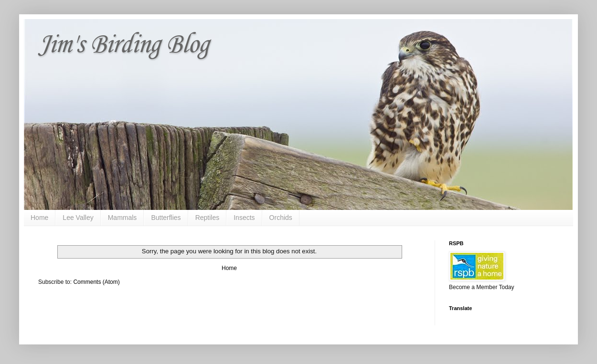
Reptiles (208, 218)
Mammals (123, 218)
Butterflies (166, 218)
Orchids (281, 218)
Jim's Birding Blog (123, 45)
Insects (244, 218)
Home (39, 218)
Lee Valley (78, 218)
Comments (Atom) (96, 282)
